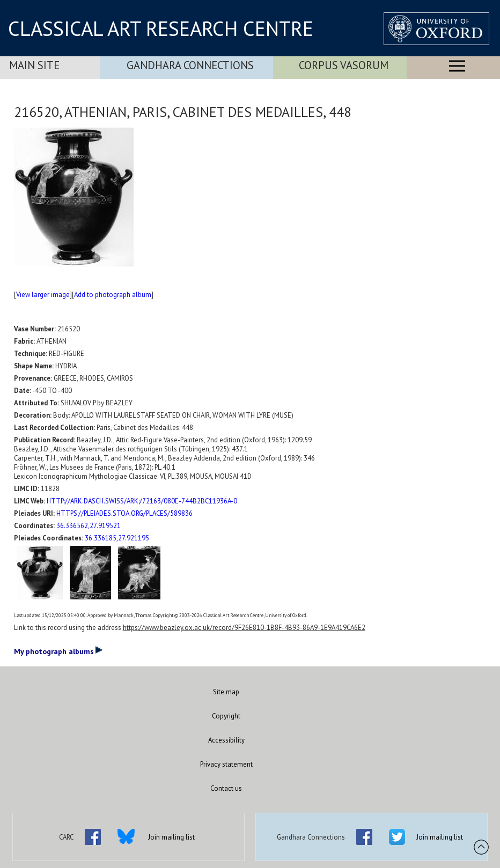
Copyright (226, 716)
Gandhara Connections (190, 65)
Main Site (34, 65)
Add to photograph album (113, 295)
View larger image (43, 295)
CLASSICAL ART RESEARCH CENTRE (161, 28)
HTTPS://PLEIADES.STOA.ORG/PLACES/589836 (124, 513)
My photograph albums (58, 651)
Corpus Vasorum (344, 65)
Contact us (226, 788)
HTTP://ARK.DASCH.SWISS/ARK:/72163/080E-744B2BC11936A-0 (142, 501)
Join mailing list (171, 837)
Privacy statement (226, 764)
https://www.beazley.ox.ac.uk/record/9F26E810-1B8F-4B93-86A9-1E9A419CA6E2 (244, 628)
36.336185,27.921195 (117, 538)
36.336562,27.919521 (89, 526)
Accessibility (226, 740)
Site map (226, 692)
